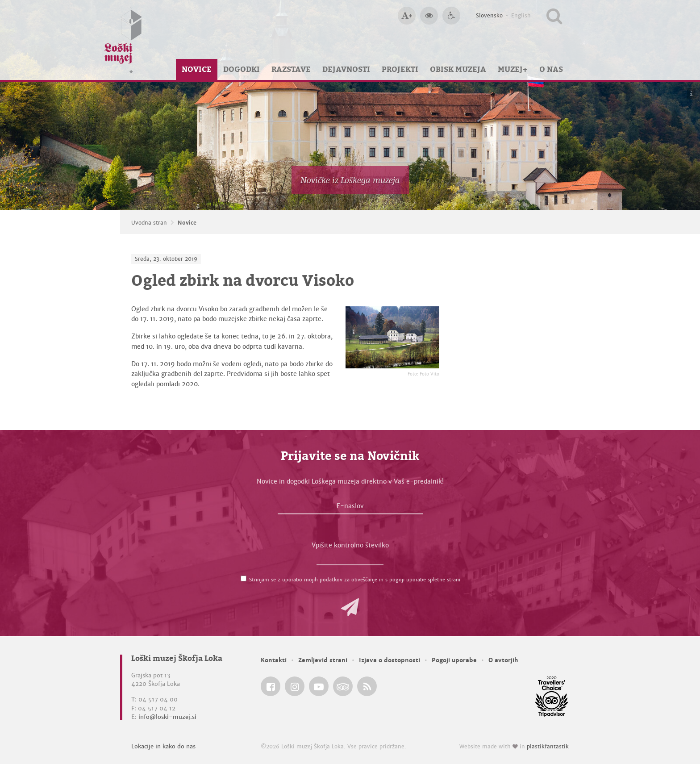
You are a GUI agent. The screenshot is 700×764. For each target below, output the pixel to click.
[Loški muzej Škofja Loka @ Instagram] (295, 686)
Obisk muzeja (458, 69)
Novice (197, 69)
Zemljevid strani (323, 660)
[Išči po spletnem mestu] (554, 16)
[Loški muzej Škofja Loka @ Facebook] (271, 686)
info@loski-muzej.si (167, 717)
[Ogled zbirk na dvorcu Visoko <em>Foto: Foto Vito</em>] (392, 338)
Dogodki (242, 69)
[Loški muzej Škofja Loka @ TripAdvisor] (343, 686)
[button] (350, 607)
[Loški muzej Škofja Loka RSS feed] (367, 686)
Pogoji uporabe (454, 660)
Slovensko (489, 16)
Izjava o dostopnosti (390, 660)
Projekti (400, 69)
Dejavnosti (346, 69)
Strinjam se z (355, 580)
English (521, 16)
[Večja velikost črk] (407, 16)
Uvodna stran (149, 223)
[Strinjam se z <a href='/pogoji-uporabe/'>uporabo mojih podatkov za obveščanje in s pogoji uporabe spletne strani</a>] (244, 578)
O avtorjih (503, 660)
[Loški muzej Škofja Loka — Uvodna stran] (123, 40)
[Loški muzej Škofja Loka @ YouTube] (319, 686)
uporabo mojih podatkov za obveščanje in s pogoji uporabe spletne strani (371, 580)
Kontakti (274, 660)
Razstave (291, 69)
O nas (551, 69)
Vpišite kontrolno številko (350, 545)
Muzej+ (513, 69)
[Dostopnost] (451, 16)
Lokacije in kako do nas (163, 746)
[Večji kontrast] (429, 16)
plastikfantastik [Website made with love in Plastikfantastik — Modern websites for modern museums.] (548, 747)
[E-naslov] (350, 508)
